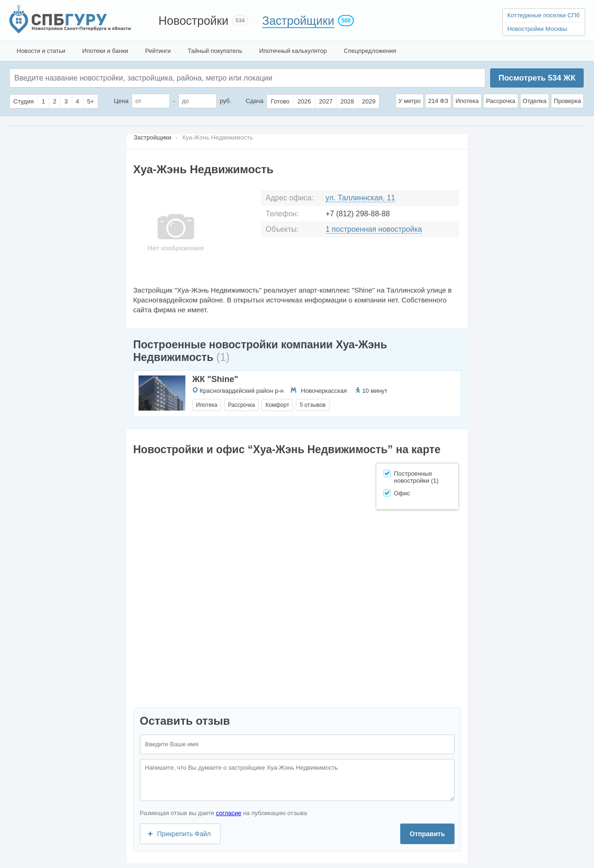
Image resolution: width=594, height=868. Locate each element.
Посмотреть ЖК (537, 78)
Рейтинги (158, 51)
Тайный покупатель (215, 51)
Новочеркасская (324, 391)
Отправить (427, 834)
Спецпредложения (370, 51)
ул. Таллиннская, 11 (361, 198)
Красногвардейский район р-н (242, 391)
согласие (228, 813)
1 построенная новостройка (374, 229)
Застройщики (298, 21)
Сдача (255, 101)
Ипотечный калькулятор (293, 51)
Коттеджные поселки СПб (544, 15)
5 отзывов (312, 405)
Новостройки (194, 21)
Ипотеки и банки (105, 51)
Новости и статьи (41, 51)
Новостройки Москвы (537, 29)
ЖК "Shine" (215, 379)
